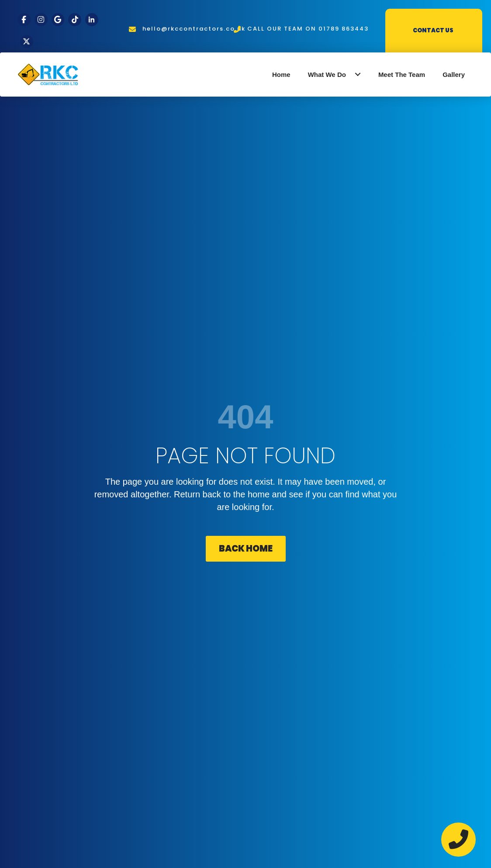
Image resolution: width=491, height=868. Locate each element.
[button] (358, 74)
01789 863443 (344, 29)
